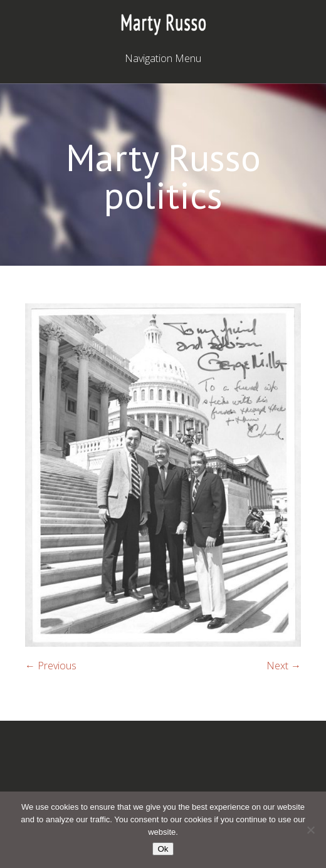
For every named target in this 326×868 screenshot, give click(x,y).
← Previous (51, 666)
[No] (310, 830)
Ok (163, 849)
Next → (284, 666)
